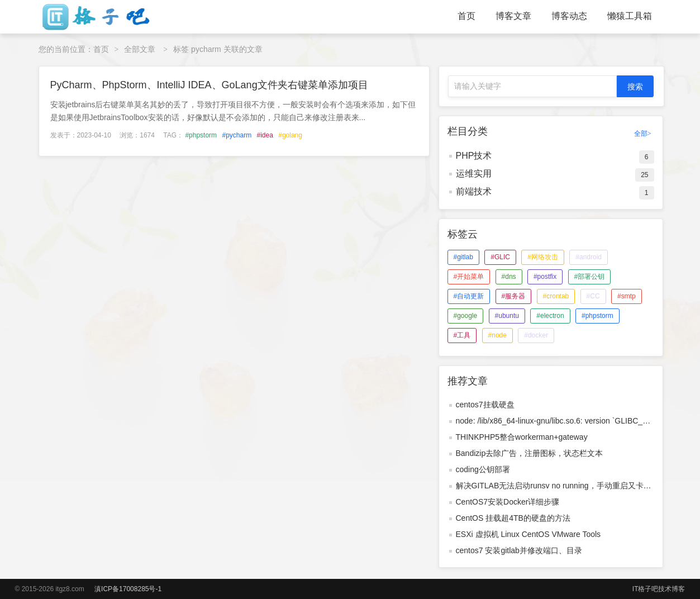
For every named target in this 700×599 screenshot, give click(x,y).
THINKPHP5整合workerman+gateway (522, 437)
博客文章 (513, 16)
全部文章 (140, 49)
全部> (643, 134)
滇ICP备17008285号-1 (128, 589)
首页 (466, 16)
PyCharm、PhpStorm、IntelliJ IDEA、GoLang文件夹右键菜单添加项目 (209, 85)
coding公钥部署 (483, 469)
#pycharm (237, 135)
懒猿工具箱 (630, 16)
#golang (290, 135)
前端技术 (474, 191)
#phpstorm (201, 135)
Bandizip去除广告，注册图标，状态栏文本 (530, 453)
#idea (265, 135)
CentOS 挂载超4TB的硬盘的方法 (513, 518)
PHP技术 (474, 156)
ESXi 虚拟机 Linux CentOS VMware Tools (528, 534)
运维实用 (474, 173)
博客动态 (569, 16)
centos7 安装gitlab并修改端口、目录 (519, 550)
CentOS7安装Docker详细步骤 (508, 502)
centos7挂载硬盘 (485, 405)
